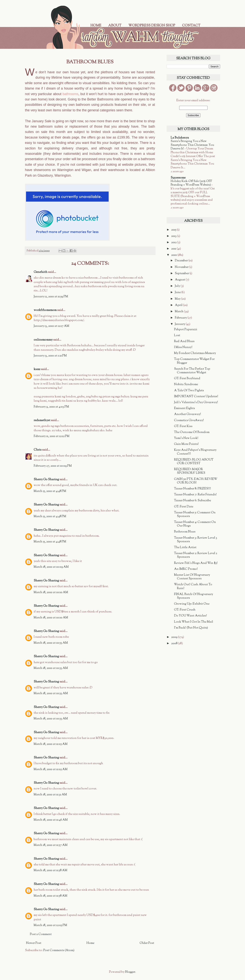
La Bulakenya (180, 138)
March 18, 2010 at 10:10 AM (51, 592)
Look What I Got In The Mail (194, 622)
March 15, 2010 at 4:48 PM (50, 491)
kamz (37, 369)
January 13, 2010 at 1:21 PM (50, 356)
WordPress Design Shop (152, 26)
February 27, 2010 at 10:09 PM (53, 466)
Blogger (130, 972)
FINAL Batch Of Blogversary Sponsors (194, 596)
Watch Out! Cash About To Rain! (193, 586)
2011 (174, 249)
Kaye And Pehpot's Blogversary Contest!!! (195, 452)
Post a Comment (41, 934)
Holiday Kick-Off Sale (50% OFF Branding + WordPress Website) (191, 183)
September (182, 274)
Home (96, 26)
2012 (174, 243)
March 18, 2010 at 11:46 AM (51, 820)
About (115, 26)
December (182, 261)
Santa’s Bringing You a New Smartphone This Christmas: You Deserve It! (192, 145)
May (178, 299)
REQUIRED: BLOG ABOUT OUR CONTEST (194, 462)
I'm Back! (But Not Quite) (191, 628)
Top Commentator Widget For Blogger (194, 361)
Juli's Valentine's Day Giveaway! (196, 402)
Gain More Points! (186, 444)
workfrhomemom (45, 310)
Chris (38, 450)
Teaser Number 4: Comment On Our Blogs (195, 524)
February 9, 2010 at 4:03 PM (51, 407)
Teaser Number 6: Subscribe (192, 501)
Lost (177, 335)
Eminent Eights (184, 408)
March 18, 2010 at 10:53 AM (51, 643)
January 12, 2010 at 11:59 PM (51, 297)
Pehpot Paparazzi (186, 330)
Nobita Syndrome (186, 384)
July (178, 286)
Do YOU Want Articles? (190, 616)
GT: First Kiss (183, 426)
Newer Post (34, 943)
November (182, 267)
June (178, 292)
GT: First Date (184, 507)
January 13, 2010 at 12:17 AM (51, 326)
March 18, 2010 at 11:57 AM (51, 845)
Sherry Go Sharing (46, 480)
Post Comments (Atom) (59, 950)
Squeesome (178, 178)
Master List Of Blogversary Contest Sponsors (192, 577)
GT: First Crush (185, 610)
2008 (175, 644)
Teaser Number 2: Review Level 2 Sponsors (196, 555)
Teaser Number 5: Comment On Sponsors (195, 514)
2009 (175, 637)
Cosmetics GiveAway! (189, 420)
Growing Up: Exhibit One (192, 604)
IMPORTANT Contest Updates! (196, 397)
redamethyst (42, 420)
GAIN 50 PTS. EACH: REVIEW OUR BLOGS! (196, 481)
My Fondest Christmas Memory (195, 353)
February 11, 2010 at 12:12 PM (52, 436)
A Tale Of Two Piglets (189, 391)
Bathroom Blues (185, 532)
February (181, 318)
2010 (174, 255)
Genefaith (41, 272)
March (179, 312)
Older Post (147, 943)
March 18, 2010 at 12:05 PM (50, 925)
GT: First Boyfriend (187, 379)
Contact (191, 26)
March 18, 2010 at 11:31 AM (50, 795)
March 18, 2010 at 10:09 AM (51, 567)
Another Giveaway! (188, 414)
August (180, 280)
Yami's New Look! (186, 438)
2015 (174, 230)
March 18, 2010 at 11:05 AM (51, 744)
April (179, 305)
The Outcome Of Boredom (192, 432)
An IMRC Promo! (186, 569)
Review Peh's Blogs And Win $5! (196, 563)
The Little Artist (185, 547)
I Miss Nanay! (183, 347)
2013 (174, 236)
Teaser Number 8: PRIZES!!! (192, 489)
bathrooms (70, 94)
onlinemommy (43, 340)
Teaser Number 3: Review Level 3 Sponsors (196, 540)
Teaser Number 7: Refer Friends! (195, 495)
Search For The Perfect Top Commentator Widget (192, 371)
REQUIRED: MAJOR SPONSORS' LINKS (190, 471)
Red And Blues (184, 341)
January (180, 324)
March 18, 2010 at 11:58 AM (50, 870)
